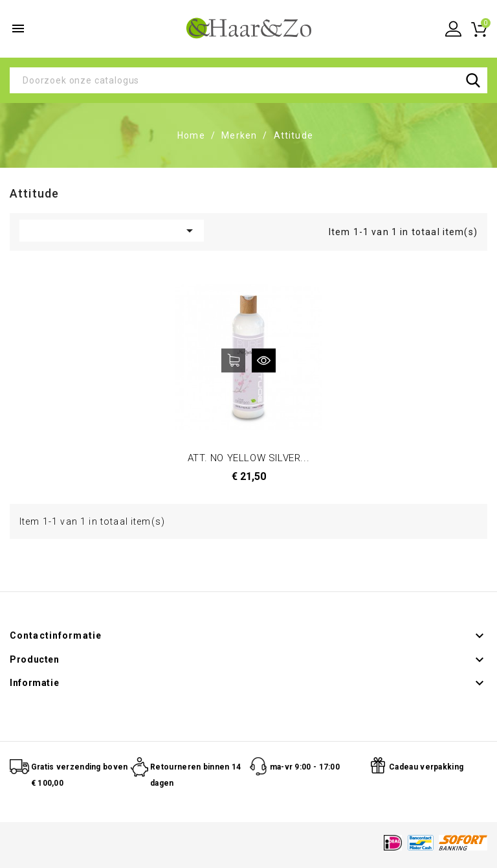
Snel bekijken (264, 360)
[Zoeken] (248, 80)
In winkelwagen (233, 360)
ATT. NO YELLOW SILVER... (248, 458)
